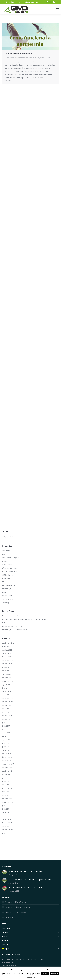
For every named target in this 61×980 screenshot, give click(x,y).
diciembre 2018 (8, 698)
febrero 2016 (7, 757)
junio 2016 (6, 747)
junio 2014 (6, 809)
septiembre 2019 (8, 681)
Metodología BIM (9, 589)
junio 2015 (6, 781)
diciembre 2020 (8, 660)
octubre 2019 (7, 678)
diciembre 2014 (8, 795)
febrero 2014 (7, 823)
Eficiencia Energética (22, 58)
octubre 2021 (7, 650)
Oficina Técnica (8, 596)
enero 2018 (6, 712)
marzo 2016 (7, 754)
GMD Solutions (8, 575)
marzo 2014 (7, 819)
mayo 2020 (6, 671)
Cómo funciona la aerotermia (19, 54)
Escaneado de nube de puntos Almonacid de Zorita (21, 616)
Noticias (5, 592)
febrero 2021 (7, 657)
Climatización (10, 58)
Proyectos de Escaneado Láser (16, 912)
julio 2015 (6, 778)
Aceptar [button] (45, 974)
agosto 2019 (7, 684)
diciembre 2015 (8, 761)
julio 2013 (6, 833)
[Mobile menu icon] (57, 9)
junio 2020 (6, 667)
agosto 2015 (7, 774)
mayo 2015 (6, 785)
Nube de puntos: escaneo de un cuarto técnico (19, 623)
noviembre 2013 (8, 830)
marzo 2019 (7, 691)
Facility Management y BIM (12, 626)
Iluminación (6, 578)
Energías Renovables (10, 571)
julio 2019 (6, 688)
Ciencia (5, 561)
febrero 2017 (7, 736)
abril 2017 (6, 729)
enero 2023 (6, 646)
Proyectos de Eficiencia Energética (17, 907)
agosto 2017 (7, 719)
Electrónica (9, 917)
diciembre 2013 (8, 826)
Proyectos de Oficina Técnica (15, 902)
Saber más (31, 977)
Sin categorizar (8, 599)
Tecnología (33, 58)
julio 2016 (6, 743)
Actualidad (6, 551)
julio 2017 (6, 723)
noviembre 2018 (8, 702)
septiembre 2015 (8, 771)
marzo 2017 (7, 733)
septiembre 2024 (8, 643)
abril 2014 (6, 816)
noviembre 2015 (8, 764)
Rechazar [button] (55, 974)
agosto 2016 (7, 740)
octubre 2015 (7, 767)
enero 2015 (6, 792)
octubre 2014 (7, 799)
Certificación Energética (11, 558)
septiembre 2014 (8, 802)
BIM (4, 554)
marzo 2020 (7, 674)
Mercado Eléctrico (9, 585)
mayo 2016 (6, 750)
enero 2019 (6, 695)
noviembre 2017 (8, 716)
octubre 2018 (7, 705)
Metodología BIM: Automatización (15, 630)
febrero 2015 (7, 788)
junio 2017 (6, 726)
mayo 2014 (6, 812)
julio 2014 (6, 805)
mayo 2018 (6, 709)
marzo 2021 (7, 653)
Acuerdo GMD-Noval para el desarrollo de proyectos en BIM (24, 619)
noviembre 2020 (8, 664)
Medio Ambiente (8, 582)
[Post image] (4, 872)
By (41, 58)
